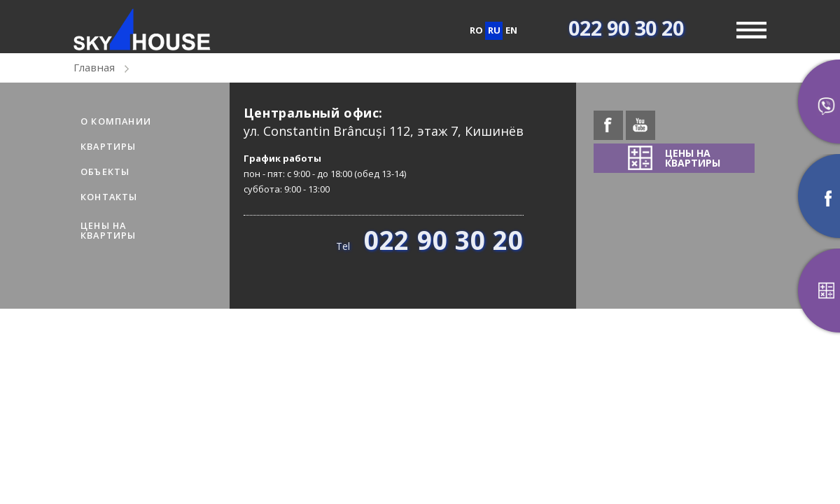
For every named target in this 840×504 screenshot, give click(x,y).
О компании (116, 121)
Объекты (105, 171)
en (511, 30)
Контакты (109, 197)
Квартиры (108, 146)
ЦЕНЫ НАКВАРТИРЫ (108, 230)
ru (494, 30)
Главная (94, 67)
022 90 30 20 (626, 28)
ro (476, 30)
